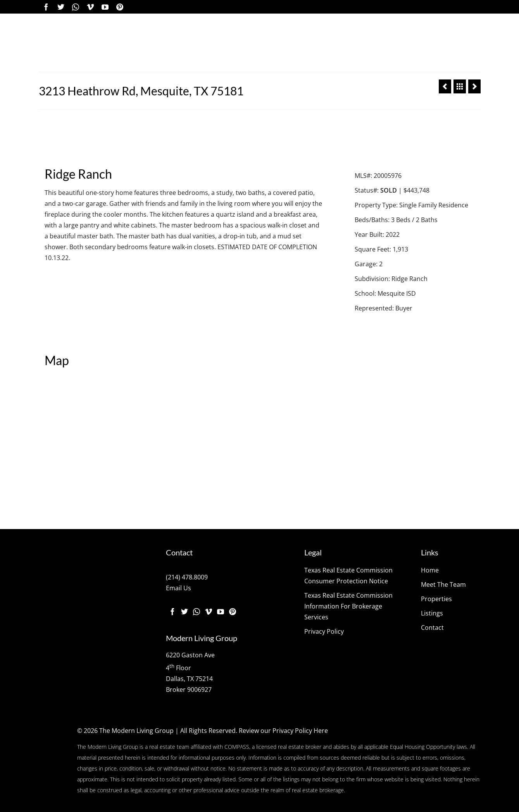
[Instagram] (76, 7)
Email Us (178, 588)
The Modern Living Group (136, 731)
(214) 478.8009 (187, 577)
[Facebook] (46, 7)
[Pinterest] (120, 7)
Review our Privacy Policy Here (283, 731)
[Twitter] (61, 7)
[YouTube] (105, 7)
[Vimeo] (90, 7)
